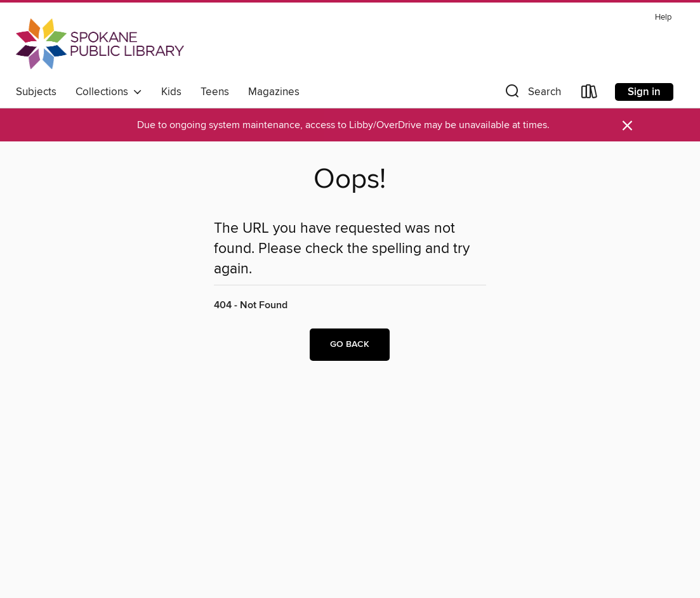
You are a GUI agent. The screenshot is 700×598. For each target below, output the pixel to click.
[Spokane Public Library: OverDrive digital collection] (100, 44)
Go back (350, 344)
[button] (532, 94)
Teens (215, 92)
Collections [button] (109, 92)
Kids (171, 92)
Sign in (644, 92)
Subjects (36, 92)
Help (663, 17)
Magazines (274, 92)
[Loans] (590, 94)
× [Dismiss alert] (627, 126)
